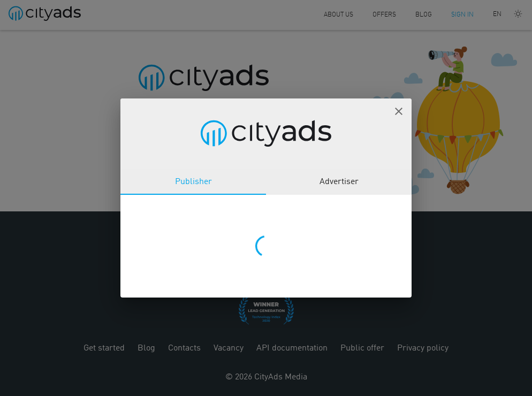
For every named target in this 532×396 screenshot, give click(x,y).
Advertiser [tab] (339, 182)
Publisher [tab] (193, 182)
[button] (399, 111)
